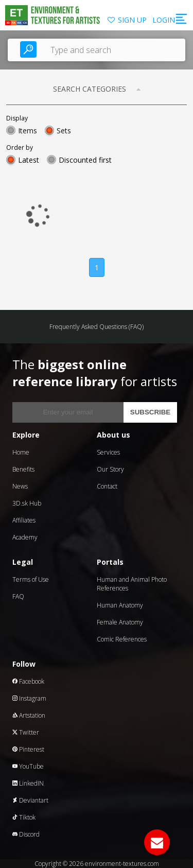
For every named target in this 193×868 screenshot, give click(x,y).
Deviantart (30, 800)
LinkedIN (28, 783)
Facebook (28, 681)
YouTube (28, 766)
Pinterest (28, 749)
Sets (64, 131)
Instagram (29, 698)
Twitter (26, 732)
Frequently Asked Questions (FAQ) (97, 327)
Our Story (110, 469)
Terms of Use (31, 579)
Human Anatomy (120, 605)
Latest (29, 160)
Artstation (29, 715)
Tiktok (24, 817)
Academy (25, 537)
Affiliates (24, 520)
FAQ (18, 596)
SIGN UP (132, 20)
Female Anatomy (120, 622)
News (20, 486)
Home (21, 452)
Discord (26, 834)
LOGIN (164, 20)
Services (108, 452)
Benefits (23, 469)
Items (28, 131)
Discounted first (85, 160)
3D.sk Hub (27, 503)
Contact (107, 486)
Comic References (122, 639)
